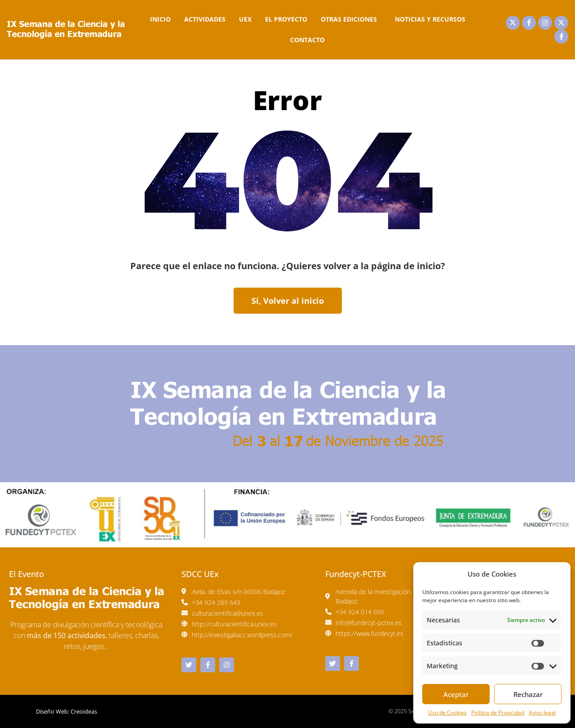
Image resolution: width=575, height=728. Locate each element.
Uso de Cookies (447, 712)
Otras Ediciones (351, 19)
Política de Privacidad (498, 712)
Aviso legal (542, 712)
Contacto (307, 40)
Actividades (205, 19)
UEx (245, 19)
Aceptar (456, 694)
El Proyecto (286, 19)
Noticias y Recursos (430, 19)
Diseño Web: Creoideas (66, 711)
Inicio (160, 19)
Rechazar (528, 694)
